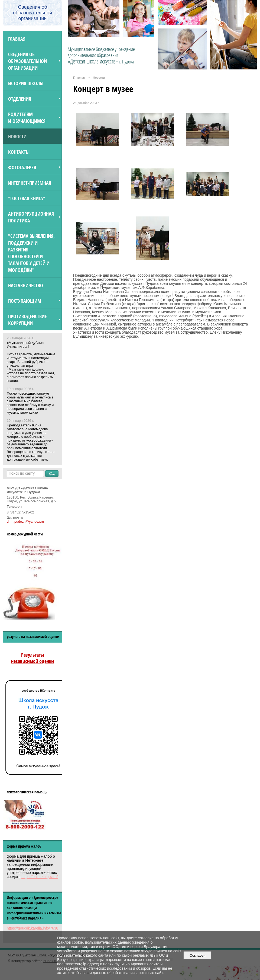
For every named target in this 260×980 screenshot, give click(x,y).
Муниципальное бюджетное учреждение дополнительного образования (101, 55)
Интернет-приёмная (30, 183)
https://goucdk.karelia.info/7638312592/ (39, 928)
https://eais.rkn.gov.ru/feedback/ (48, 877)
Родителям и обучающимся (27, 117)
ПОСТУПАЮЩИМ (25, 301)
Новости (17, 136)
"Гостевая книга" (27, 198)
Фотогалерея (22, 167)
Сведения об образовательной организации (27, 61)
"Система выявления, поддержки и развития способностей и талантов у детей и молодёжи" (31, 253)
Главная (17, 39)
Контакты (19, 152)
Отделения (20, 99)
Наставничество (26, 285)
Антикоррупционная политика (31, 217)
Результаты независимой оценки (32, 658)
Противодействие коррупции (27, 320)
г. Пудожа (126, 62)
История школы (26, 83)
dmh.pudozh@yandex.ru (25, 522)
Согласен (198, 955)
